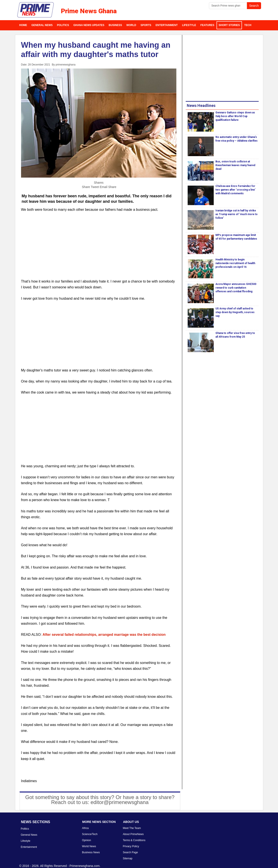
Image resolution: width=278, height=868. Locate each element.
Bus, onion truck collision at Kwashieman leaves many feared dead (235, 165)
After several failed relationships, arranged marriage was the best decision (104, 635)
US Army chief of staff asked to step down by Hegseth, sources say (235, 312)
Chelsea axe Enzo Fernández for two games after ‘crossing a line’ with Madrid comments (235, 190)
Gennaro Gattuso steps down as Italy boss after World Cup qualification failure (235, 116)
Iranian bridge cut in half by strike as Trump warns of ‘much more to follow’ (237, 214)
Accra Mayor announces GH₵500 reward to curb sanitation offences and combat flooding (236, 288)
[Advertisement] (99, 248)
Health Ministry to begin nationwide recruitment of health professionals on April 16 (235, 263)
